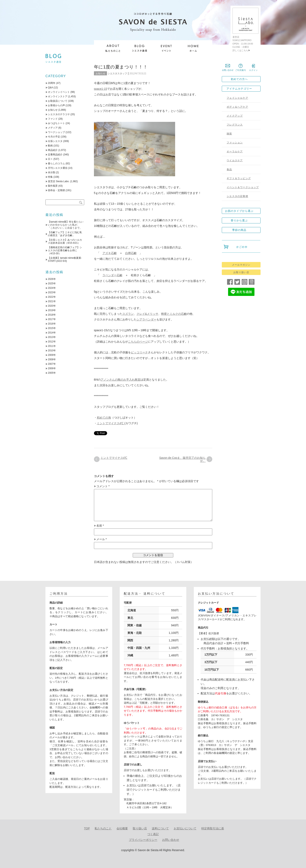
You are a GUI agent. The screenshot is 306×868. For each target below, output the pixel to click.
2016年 (52, 324)
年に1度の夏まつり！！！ (121, 67)
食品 (229, 169)
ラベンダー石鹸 (112, 275)
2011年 (52, 346)
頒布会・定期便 (56, 190)
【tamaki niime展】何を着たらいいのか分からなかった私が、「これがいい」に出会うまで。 (66, 225)
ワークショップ (56, 132)
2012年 (52, 342)
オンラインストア (58, 96)
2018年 (52, 315)
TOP (87, 828)
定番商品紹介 (55, 155)
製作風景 (53, 186)
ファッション (235, 143)
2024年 (52, 288)
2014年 (52, 333)
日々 (50, 159)
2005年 (52, 373)
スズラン (128, 314)
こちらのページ (138, 342)
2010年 (52, 351)
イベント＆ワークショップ (243, 187)
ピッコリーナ (139, 352)
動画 (50, 146)
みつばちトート (56, 123)
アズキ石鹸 (110, 253)
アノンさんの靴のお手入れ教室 (121, 380)
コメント (103, 486)
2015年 (52, 328)
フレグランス (235, 125)
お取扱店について (58, 101)
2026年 (52, 279)
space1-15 (101, 89)
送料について (160, 828)
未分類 (52, 172)
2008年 (52, 359)
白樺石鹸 (131, 253)
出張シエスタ (55, 141)
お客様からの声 (56, 105)
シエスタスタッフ (117, 74)
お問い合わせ (171, 840)
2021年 (52, 301)
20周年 (52, 83)
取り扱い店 (140, 828)
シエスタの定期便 (237, 196)
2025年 (52, 284)
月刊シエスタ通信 (58, 168)
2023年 (52, 292)
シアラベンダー (147, 319)
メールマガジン (241, 265)
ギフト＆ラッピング (239, 178)
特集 (50, 177)
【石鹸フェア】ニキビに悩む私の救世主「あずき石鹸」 (65, 234)
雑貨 (229, 134)
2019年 (52, 310)
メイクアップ (235, 116)
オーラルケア (235, 152)
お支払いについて (185, 828)
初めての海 (104, 418)
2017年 (52, 319)
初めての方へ (239, 79)
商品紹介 (53, 150)
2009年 (52, 355)
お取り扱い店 (241, 272)
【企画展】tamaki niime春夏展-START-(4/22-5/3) (65, 259)
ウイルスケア (235, 160)
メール (102, 539)
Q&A (50, 88)
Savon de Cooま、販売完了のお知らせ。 (183, 459)
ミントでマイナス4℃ (111, 423)
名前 (100, 526)
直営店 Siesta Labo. (59, 181)
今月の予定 (54, 137)
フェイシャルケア (237, 98)
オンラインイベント (59, 92)
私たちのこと (103, 828)
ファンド (53, 119)
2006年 (52, 368)
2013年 (52, 337)
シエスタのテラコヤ (59, 114)
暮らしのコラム (56, 163)
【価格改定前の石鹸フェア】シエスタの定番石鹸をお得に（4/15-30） (65, 250)
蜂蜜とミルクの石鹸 (174, 314)
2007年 (52, 364)
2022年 (52, 297)
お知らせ (100, 74)
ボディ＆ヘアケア (237, 107)
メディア (53, 128)
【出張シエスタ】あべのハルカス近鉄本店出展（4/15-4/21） (65, 241)
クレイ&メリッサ (147, 314)
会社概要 (122, 828)
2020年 (52, 306)
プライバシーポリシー (143, 840)
